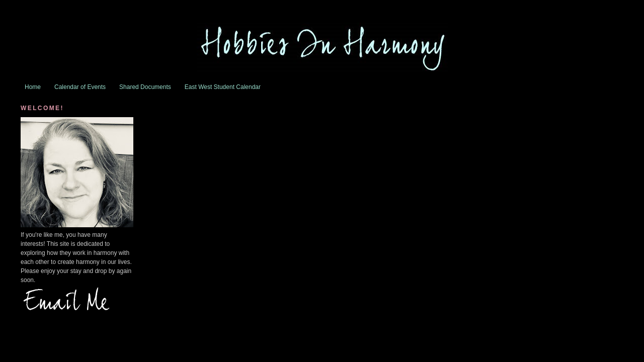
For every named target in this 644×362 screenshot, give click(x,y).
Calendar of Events (80, 87)
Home (33, 87)
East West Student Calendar (223, 87)
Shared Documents (145, 87)
